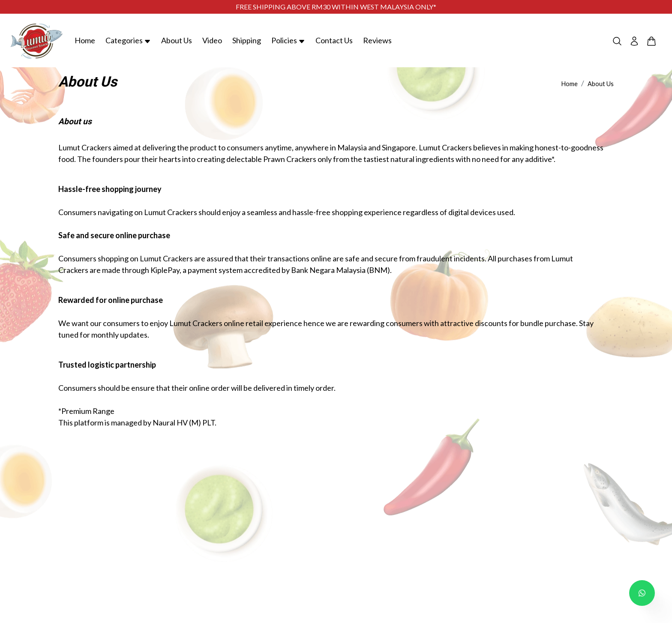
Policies (288, 40)
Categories (128, 40)
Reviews (377, 40)
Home (85, 40)
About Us (177, 40)
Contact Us (334, 40)
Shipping (247, 40)
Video (212, 40)
